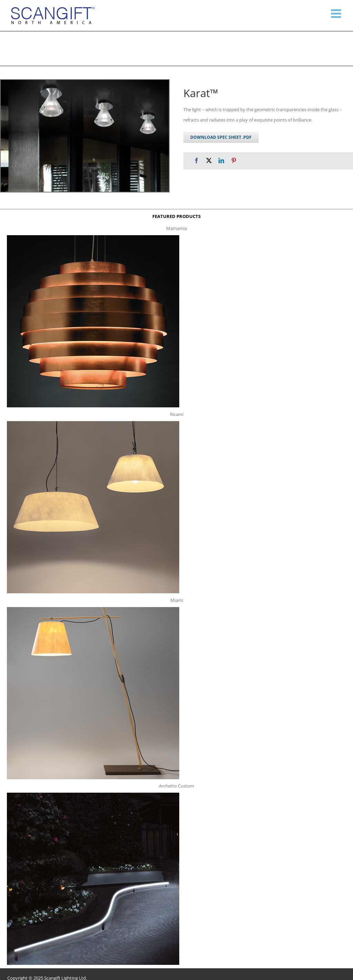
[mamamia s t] (93, 237)
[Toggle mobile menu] (337, 13)
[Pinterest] (234, 161)
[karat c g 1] (85, 136)
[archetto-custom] (93, 795)
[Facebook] (196, 161)
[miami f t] (93, 609)
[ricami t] (93, 423)
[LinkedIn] (221, 161)
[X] (209, 161)
